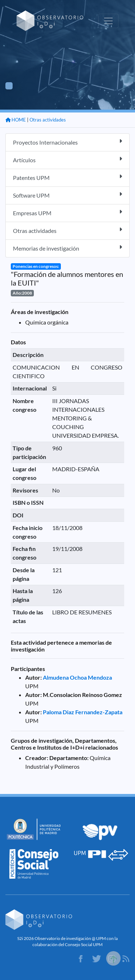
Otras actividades (48, 120)
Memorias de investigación (67, 248)
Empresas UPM (67, 213)
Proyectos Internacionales (67, 142)
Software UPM (67, 195)
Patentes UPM (67, 177)
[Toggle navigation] (108, 21)
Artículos (67, 160)
